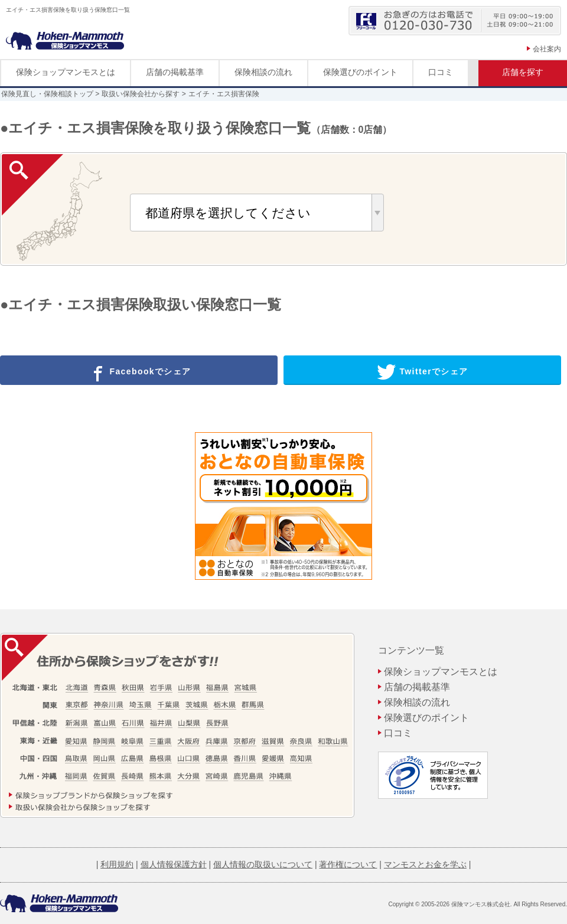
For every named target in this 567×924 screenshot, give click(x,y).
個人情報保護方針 (174, 864)
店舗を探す (523, 72)
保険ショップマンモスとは (66, 72)
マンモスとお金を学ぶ (425, 864)
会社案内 (547, 49)
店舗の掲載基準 (175, 72)
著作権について (348, 864)
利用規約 (117, 864)
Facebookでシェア (139, 372)
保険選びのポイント (360, 72)
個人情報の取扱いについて (263, 864)
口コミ (441, 72)
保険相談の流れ (263, 72)
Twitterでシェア (423, 372)
